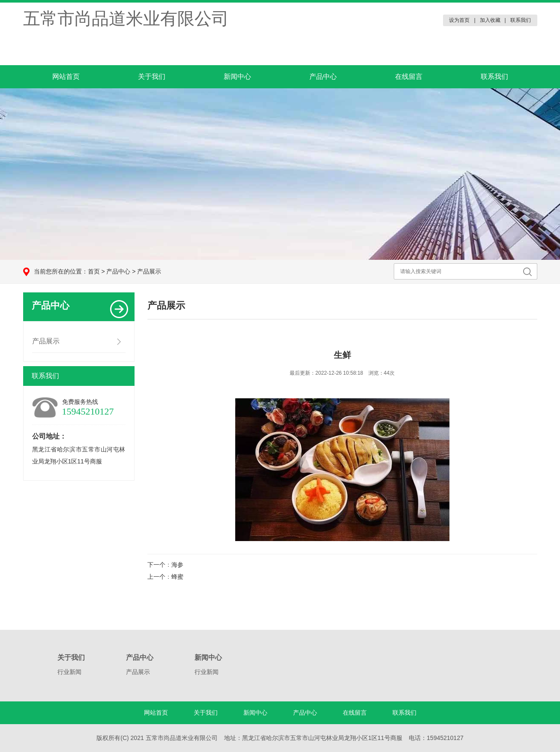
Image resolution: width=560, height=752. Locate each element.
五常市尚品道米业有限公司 (126, 18)
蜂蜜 (177, 577)
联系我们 (521, 20)
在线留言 (409, 77)
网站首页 (66, 77)
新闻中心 (237, 77)
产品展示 (149, 271)
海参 (177, 565)
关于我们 (152, 77)
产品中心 (323, 77)
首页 (94, 271)
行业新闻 (69, 672)
